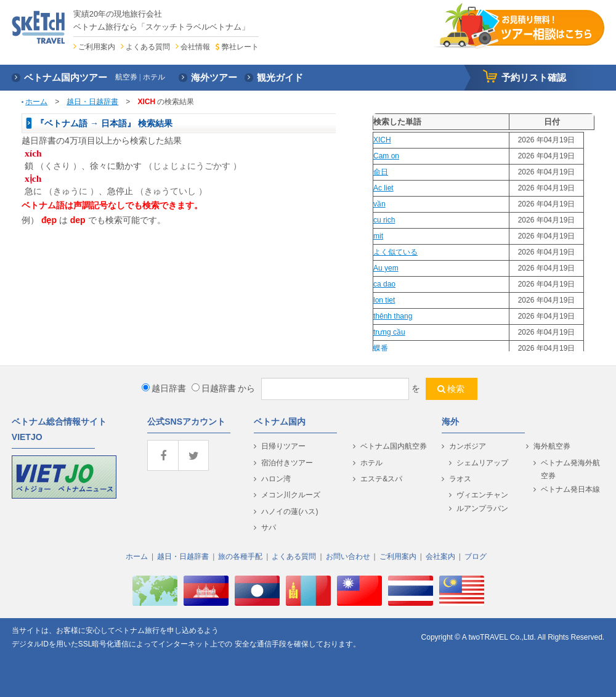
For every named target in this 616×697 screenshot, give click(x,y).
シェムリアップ (482, 463)
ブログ (476, 556)
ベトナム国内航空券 (394, 446)
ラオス (460, 479)
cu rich (384, 220)
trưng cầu (389, 332)
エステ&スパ (381, 479)
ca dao (384, 284)
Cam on (386, 156)
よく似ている (395, 252)
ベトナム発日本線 (570, 489)
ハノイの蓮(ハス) (290, 512)
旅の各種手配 (240, 556)
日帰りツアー (283, 446)
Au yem (386, 268)
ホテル (371, 463)
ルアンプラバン (482, 508)
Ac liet (383, 188)
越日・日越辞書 (92, 102)
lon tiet (384, 300)
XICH (382, 140)
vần (379, 204)
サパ (269, 528)
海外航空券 (552, 446)
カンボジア (468, 446)
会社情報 (195, 47)
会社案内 (440, 556)
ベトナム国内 (280, 422)
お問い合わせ (348, 556)
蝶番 (381, 348)
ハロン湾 (276, 479)
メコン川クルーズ (291, 495)
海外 (450, 422)
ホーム (36, 102)
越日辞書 (164, 388)
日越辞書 (214, 388)
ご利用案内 (97, 47)
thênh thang (393, 316)
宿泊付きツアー (287, 463)
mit (378, 236)
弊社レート (240, 47)
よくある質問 (148, 47)
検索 (456, 389)
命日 (381, 172)
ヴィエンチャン (482, 495)
